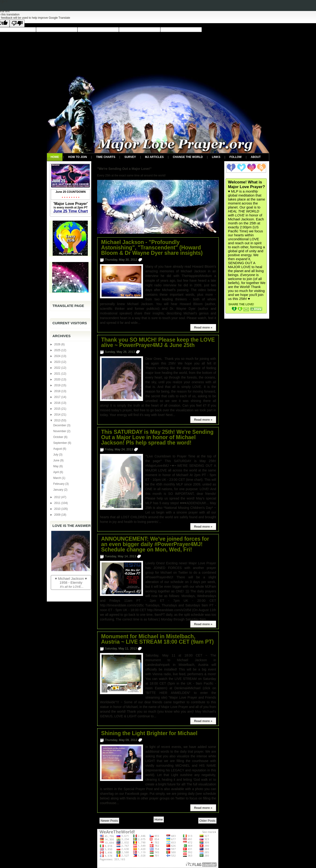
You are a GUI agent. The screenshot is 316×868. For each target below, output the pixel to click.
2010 (58, 509)
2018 (58, 391)
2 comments (152, 260)
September (60, 443)
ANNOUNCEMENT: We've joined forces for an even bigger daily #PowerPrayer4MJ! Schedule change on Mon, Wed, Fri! (155, 544)
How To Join (77, 157)
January (59, 490)
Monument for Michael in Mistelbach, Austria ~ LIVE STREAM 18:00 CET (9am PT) (157, 639)
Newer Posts (109, 821)
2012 (58, 497)
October (59, 437)
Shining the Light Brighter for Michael (149, 733)
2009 (58, 515)
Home (55, 157)
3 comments (150, 556)
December (60, 425)
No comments (152, 648)
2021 (58, 374)
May (56, 466)
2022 (58, 368)
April (56, 472)
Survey (130, 157)
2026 (58, 344)
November (60, 431)
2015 (58, 409)
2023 (58, 362)
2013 (58, 420)
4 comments (147, 449)
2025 (58, 350)
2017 (58, 397)
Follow (235, 157)
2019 (58, 385)
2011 (58, 503)
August (58, 449)
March (57, 478)
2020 (58, 379)
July (56, 455)
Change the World (188, 157)
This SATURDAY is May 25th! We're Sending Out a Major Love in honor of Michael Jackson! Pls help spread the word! (157, 437)
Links (216, 157)
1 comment (148, 352)
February (59, 484)
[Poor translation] (17, 23)
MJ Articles (154, 157)
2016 (58, 403)
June (57, 460)
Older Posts (207, 821)
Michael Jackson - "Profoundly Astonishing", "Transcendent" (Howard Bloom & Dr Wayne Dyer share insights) (152, 248)
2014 (58, 415)
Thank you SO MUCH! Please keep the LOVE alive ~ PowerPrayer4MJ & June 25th (158, 343)
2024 (58, 356)
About (256, 157)
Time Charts (106, 157)
